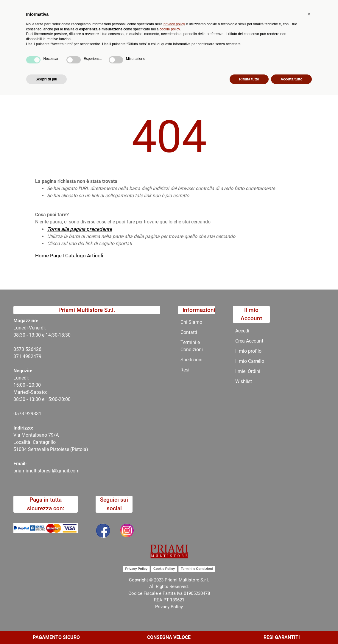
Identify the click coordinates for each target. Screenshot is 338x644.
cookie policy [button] (170, 578)
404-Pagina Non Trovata (82, 71)
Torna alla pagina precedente (80, 229)
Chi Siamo (175, 56)
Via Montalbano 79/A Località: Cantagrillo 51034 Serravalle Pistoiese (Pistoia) (51, 442)
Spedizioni (191, 360)
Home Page (49, 256)
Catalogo (52, 56)
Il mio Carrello (250, 361)
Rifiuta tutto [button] (249, 628)
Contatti (204, 56)
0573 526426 (27, 349)
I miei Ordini (248, 371)
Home (42, 71)
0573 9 (21, 414)
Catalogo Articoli (84, 256)
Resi (185, 370)
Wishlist (244, 381)
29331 (35, 414)
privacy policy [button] (174, 573)
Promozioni (142, 56)
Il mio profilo (248, 351)
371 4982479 (27, 356)
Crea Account (249, 341)
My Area (318, 6)
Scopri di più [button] (47, 628)
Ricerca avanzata (152, 28)
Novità (113, 56)
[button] (125, 32)
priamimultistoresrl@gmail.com (46, 471)
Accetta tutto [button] (291, 628)
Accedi (242, 331)
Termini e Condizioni (192, 346)
